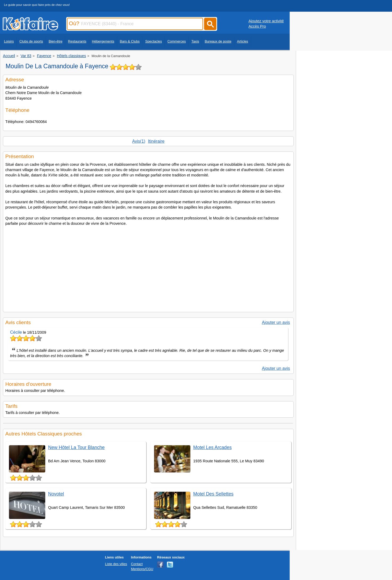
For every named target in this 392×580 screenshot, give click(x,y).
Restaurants (77, 41)
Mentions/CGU (142, 569)
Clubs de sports (31, 41)
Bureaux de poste (218, 41)
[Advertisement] (148, 267)
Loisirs (9, 41)
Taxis (195, 41)
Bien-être (56, 41)
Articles (243, 41)
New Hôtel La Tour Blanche (76, 447)
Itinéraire (156, 141)
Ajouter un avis (276, 322)
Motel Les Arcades (212, 447)
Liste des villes (116, 564)
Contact (137, 564)
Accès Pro (257, 26)
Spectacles (153, 41)
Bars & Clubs (130, 41)
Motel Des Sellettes (213, 494)
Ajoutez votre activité (266, 21)
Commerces (177, 41)
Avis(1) (139, 141)
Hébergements (103, 41)
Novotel (56, 494)
